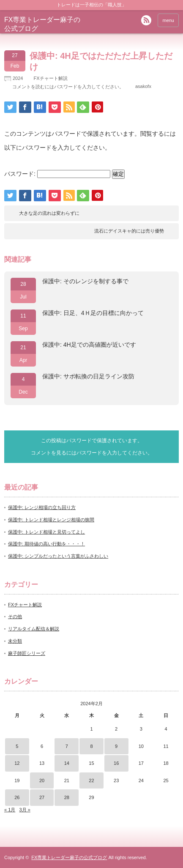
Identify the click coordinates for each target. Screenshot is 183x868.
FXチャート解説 (50, 78)
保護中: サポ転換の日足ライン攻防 (88, 376)
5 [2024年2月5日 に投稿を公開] (17, 746)
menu (168, 20)
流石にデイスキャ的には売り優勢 (129, 231)
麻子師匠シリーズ (27, 653)
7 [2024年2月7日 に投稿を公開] (67, 746)
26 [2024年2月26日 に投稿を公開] (17, 797)
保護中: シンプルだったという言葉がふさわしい (58, 556)
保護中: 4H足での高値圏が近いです (89, 345)
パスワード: (57, 174)
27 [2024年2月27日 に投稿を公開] (42, 797)
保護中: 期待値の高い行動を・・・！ (46, 544)
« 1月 (10, 810)
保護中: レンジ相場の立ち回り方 (42, 507)
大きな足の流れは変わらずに (49, 213)
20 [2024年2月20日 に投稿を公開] (42, 780)
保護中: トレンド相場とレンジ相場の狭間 (51, 520)
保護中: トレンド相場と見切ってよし (46, 532)
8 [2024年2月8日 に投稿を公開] (91, 746)
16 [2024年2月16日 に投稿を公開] (116, 763)
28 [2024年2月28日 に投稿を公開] (67, 797)
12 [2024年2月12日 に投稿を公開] (17, 763)
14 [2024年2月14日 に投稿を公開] (67, 763)
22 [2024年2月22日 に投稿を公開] (91, 780)
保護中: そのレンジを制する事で (85, 281)
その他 (15, 616)
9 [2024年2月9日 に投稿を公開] (116, 746)
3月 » (25, 810)
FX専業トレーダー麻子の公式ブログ (69, 857)
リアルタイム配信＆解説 (34, 629)
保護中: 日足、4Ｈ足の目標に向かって (93, 313)
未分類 (15, 641)
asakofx (143, 86)
